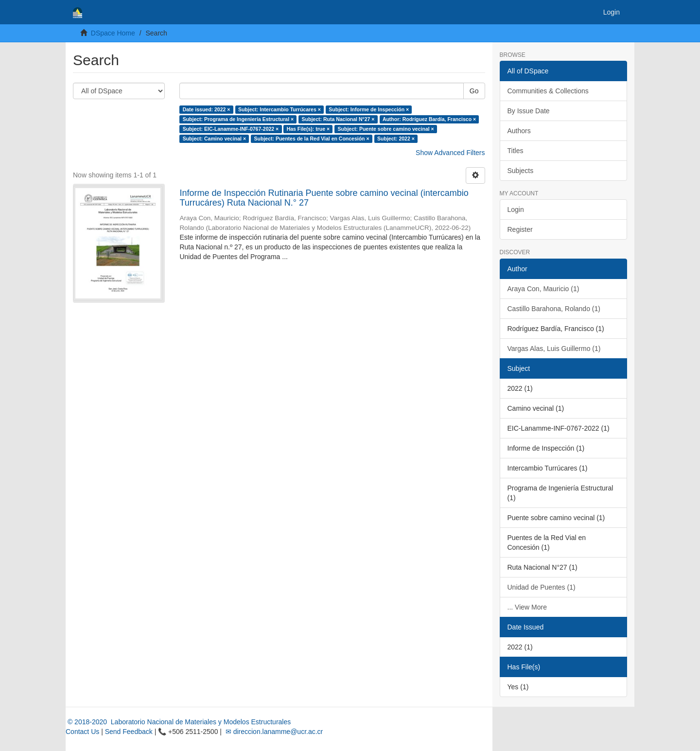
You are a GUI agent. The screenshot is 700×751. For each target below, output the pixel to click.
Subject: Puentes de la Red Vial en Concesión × (312, 139)
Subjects (521, 171)
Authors (519, 131)
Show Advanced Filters (450, 153)
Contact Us (82, 732)
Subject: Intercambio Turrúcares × (280, 109)
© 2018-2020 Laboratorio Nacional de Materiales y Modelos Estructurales (178, 722)
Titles (516, 151)
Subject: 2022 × (396, 139)
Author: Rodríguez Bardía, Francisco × (429, 119)
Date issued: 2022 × (207, 109)
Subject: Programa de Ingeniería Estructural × (238, 119)
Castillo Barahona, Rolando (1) (554, 309)
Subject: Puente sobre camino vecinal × (386, 129)
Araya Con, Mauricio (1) (543, 289)
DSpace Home (113, 33)
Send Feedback (129, 732)
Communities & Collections (548, 91)
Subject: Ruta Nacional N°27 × (338, 119)
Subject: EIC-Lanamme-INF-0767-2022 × (231, 129)
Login (516, 210)
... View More (527, 607)
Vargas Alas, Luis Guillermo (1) (554, 349)
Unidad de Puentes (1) (542, 587)
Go (474, 91)
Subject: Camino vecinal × (214, 139)
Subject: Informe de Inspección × (369, 109)
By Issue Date (529, 111)
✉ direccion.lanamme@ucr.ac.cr (273, 732)
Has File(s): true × (308, 129)
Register (520, 229)
